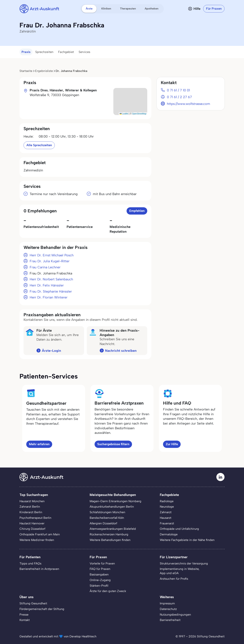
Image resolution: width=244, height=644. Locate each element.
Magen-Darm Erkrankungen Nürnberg (115, 501)
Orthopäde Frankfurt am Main (40, 534)
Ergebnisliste (44, 71)
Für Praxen (214, 9)
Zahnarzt (166, 512)
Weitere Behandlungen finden (110, 540)
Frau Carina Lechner (45, 267)
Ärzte (89, 9)
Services (84, 52)
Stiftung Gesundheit (33, 603)
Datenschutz (168, 609)
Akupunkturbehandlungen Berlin (112, 507)
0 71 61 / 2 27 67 (179, 97)
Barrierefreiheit (170, 620)
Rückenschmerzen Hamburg (109, 534)
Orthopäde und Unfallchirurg (179, 529)
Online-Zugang (100, 580)
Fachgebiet (66, 52)
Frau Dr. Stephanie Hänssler (51, 291)
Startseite (26, 71)
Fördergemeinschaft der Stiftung (42, 609)
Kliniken (106, 9)
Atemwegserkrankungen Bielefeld (113, 529)
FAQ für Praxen (100, 569)
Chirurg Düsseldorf (32, 529)
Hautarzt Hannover (32, 523)
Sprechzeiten (44, 52)
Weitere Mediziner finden (37, 540)
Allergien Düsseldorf (103, 523)
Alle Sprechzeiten (39, 145)
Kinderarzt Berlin (31, 512)
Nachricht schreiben (121, 351)
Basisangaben (99, 574)
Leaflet (124, 114)
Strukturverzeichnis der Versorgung (184, 563)
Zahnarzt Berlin (30, 507)
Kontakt (25, 620)
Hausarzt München (32, 501)
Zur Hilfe (172, 444)
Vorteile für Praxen (102, 563)
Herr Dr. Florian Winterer (49, 297)
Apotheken (152, 9)
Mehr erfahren (39, 444)
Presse (24, 614)
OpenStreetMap (139, 114)
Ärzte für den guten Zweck (108, 591)
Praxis (26, 52)
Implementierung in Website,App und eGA (180, 571)
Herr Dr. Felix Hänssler (47, 285)
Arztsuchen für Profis (174, 579)
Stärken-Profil (99, 586)
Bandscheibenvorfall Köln (107, 518)
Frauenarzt (167, 523)
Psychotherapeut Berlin (35, 518)
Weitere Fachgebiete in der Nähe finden (187, 540)
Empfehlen (137, 211)
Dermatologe (169, 534)
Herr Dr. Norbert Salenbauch (51, 279)
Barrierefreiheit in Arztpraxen (39, 569)
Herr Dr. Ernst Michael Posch (52, 255)
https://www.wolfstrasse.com (189, 104)
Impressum (167, 603)
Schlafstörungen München (107, 512)
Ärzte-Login (51, 351)
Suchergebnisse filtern (113, 444)
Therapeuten (128, 9)
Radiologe (167, 501)
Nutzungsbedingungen (175, 614)
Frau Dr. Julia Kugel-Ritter (50, 261)
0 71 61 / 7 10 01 (178, 90)
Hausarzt (166, 518)
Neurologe (167, 507)
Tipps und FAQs (30, 563)
